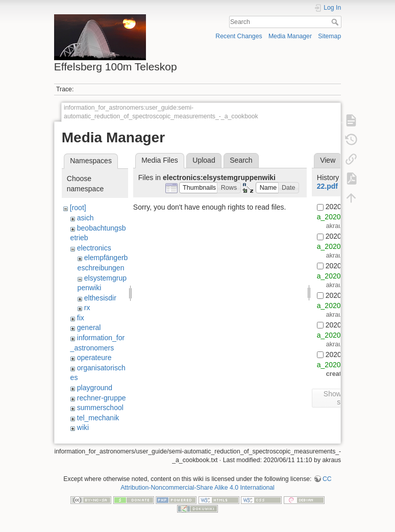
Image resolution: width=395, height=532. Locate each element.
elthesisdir (100, 298)
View (328, 160)
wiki (83, 427)
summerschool (100, 408)
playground (95, 388)
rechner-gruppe (102, 398)
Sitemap (329, 36)
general (89, 327)
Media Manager (290, 36)
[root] (78, 208)
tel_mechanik (98, 418)
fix (81, 318)
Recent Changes (239, 36)
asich (85, 218)
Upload (204, 160)
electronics (94, 248)
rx (87, 308)
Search (336, 22)
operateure (94, 358)
